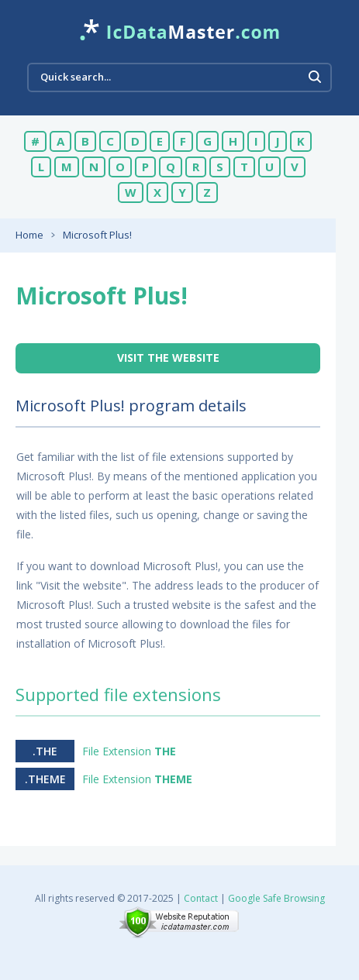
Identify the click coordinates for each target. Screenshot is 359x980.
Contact (201, 898)
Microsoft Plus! (97, 235)
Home (29, 235)
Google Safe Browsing (276, 898)
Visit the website (168, 358)
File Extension (129, 751)
